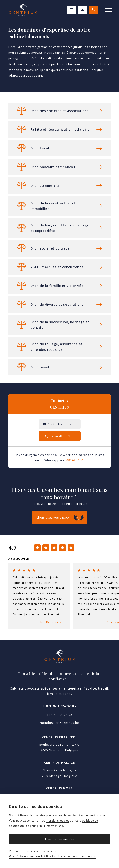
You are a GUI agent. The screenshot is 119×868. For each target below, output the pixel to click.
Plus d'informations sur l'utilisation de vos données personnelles (53, 856)
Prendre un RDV (71, 10)
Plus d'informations (59, 111)
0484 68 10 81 (74, 460)
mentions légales (58, 820)
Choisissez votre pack (53, 517)
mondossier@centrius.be (60, 723)
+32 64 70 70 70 (93, 10)
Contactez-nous (82, 10)
